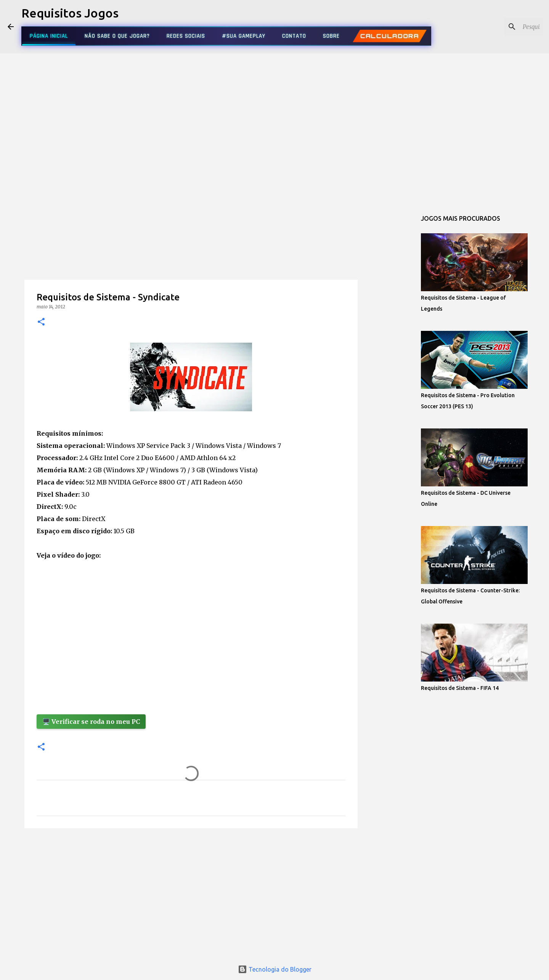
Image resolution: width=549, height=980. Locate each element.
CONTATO (294, 36)
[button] (41, 322)
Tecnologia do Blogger (275, 969)
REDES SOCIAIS (186, 36)
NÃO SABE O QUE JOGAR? (117, 36)
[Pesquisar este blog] (503, 27)
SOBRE (331, 36)
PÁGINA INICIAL (49, 36)
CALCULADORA (390, 36)
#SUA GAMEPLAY (244, 36)
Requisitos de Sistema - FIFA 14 (460, 688)
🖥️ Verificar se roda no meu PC (91, 722)
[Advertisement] (191, 257)
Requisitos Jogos (70, 13)
